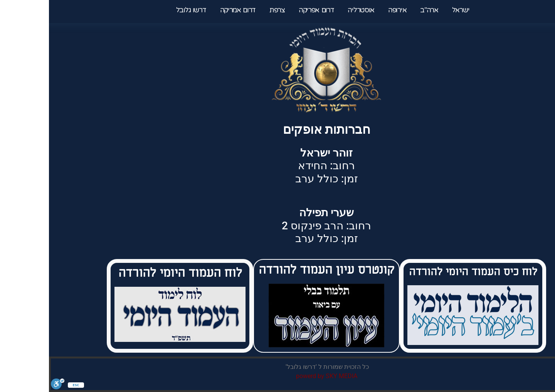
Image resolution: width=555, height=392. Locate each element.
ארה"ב (379, 10)
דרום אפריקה (268, 10)
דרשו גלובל (144, 10)
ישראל (410, 10)
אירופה (348, 10)
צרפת (229, 10)
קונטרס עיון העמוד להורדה (277, 270)
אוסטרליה (312, 10)
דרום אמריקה (190, 10)
